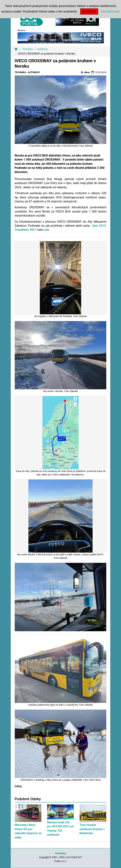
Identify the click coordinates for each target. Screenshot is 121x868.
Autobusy (42, 49)
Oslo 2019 (99, 226)
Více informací (110, 11)
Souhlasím (89, 11)
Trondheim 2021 (25, 230)
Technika (27, 49)
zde (47, 230)
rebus (85, 72)
